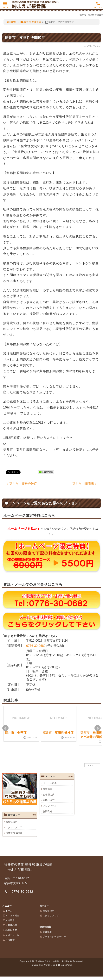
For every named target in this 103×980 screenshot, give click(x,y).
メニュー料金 (50, 783)
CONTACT (98, 6)
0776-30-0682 (36, 646)
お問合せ (48, 811)
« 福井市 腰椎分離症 (22, 484)
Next (98, 728)
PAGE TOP (92, 765)
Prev (5, 728)
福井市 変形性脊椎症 (58, 733)
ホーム (8, 911)
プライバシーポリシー (53, 937)
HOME (11, 22)
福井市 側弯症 (16, 733)
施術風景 (48, 789)
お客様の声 (49, 795)
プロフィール (50, 806)
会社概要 (46, 932)
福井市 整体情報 (31, 22)
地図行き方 (49, 800)
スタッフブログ (14, 827)
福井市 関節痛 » (84, 484)
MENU (5, 6)
